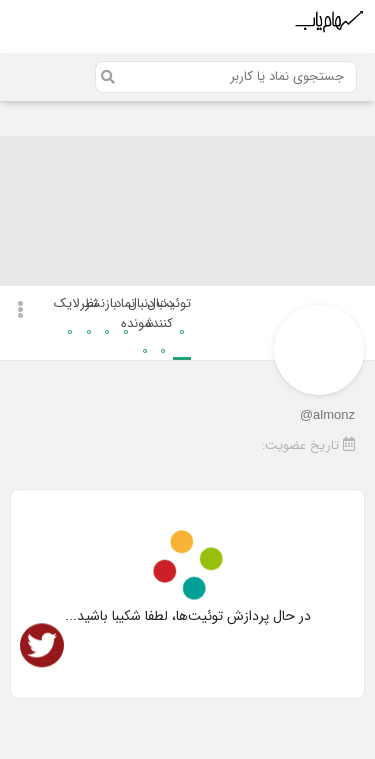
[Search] (226, 77)
